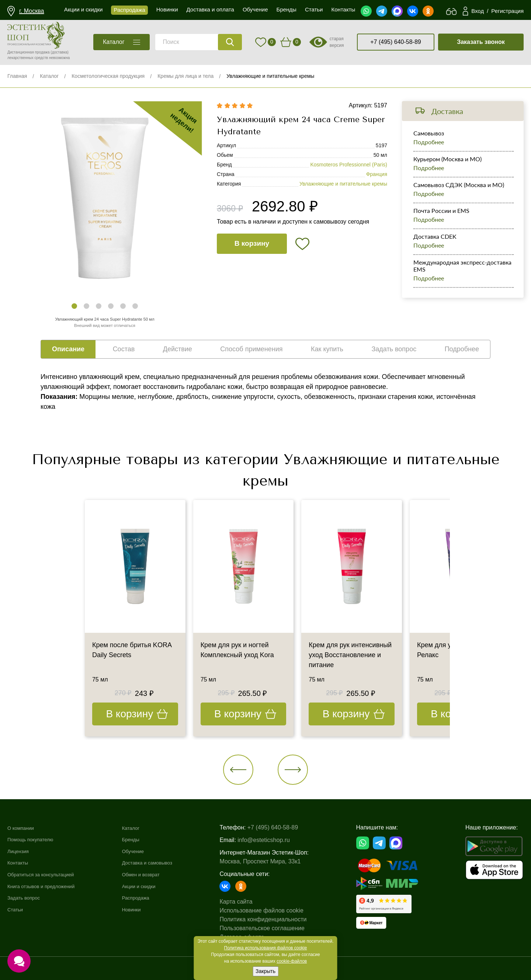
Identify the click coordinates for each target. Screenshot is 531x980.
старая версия (337, 42)
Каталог (49, 76)
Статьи (17, 909)
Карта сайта (249, 902)
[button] (74, 306)
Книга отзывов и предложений (49, 886)
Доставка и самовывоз (162, 862)
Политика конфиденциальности (277, 919)
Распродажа (147, 898)
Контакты (20, 862)
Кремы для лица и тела (185, 76)
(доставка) (60, 52)
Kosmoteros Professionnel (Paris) (349, 165)
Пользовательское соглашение (275, 928)
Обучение (144, 851)
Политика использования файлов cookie (266, 948)
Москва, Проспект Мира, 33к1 (274, 861)
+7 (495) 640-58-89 (395, 42)
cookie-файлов (292, 961)
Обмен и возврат (154, 874)
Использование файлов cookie (275, 910)
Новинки (142, 909)
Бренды (141, 839)
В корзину (252, 243)
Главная (17, 76)
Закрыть (265, 971)
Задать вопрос (27, 898)
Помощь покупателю (36, 839)
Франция (377, 174)
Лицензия (20, 851)
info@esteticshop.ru (277, 840)
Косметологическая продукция (108, 76)
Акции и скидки (151, 886)
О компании (24, 828)
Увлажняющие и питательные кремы (270, 76)
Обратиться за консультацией (48, 874)
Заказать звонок (481, 42)
